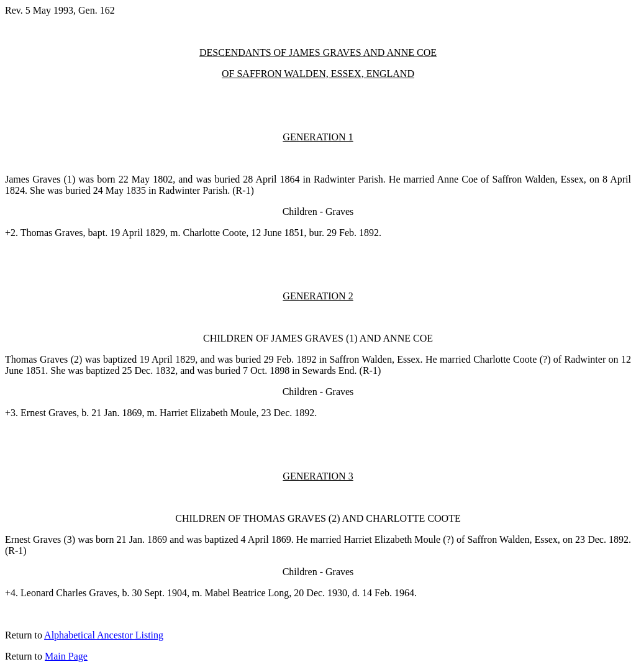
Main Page (66, 656)
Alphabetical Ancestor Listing (104, 635)
